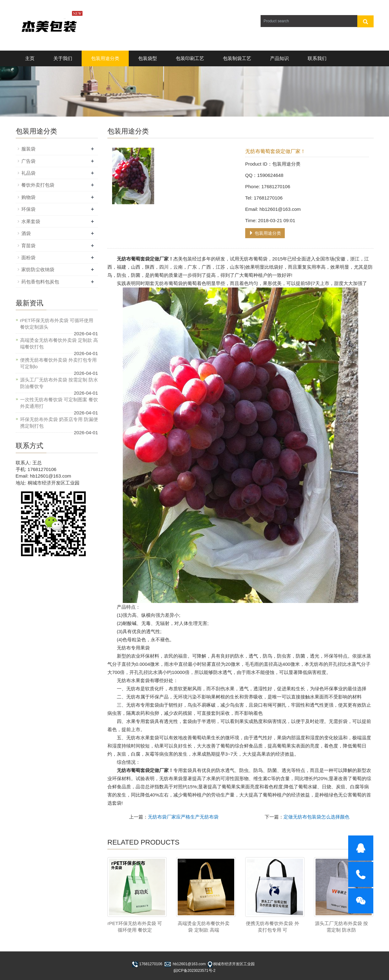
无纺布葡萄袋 (169, 283)
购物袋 (28, 197)
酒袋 (26, 233)
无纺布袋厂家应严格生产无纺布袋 (183, 817)
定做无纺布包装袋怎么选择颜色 (316, 817)
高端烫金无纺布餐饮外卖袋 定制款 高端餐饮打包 (59, 343)
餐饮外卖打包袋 (38, 185)
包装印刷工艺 (190, 58)
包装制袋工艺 (237, 58)
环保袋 (28, 209)
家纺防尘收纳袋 (38, 269)
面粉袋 (28, 257)
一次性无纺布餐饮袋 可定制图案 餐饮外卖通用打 (59, 403)
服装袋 (28, 149)
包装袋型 (148, 58)
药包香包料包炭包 (40, 282)
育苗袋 (28, 246)
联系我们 (317, 58)
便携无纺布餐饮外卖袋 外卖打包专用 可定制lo (58, 363)
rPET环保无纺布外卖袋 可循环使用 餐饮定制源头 (57, 324)
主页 (30, 58)
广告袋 (28, 161)
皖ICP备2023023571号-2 (194, 971)
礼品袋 (28, 173)
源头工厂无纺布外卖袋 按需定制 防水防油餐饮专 (59, 383)
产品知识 (279, 58)
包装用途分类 (105, 58)
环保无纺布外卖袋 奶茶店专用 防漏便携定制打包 (59, 423)
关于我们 (63, 58)
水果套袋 (31, 221)
